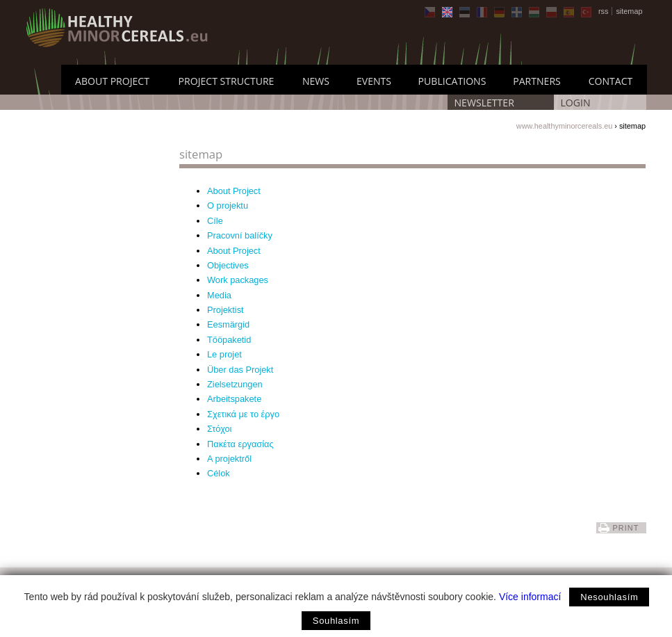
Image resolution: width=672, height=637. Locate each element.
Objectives (228, 265)
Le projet (224, 354)
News (316, 81)
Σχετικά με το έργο (243, 414)
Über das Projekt (240, 370)
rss (604, 11)
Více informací (530, 597)
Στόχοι (219, 429)
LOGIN (576, 103)
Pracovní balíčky (240, 235)
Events (374, 81)
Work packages (238, 280)
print (625, 528)
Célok (219, 473)
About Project (112, 81)
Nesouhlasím (609, 597)
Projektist (226, 310)
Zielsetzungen (235, 384)
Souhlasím (336, 621)
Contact (611, 81)
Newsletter (484, 103)
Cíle (215, 221)
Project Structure (227, 81)
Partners (537, 81)
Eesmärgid (228, 324)
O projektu (228, 205)
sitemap (629, 11)
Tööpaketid (229, 340)
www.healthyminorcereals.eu (564, 126)
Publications (452, 81)
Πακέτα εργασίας (240, 444)
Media (219, 295)
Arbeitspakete (234, 399)
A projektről (229, 459)
